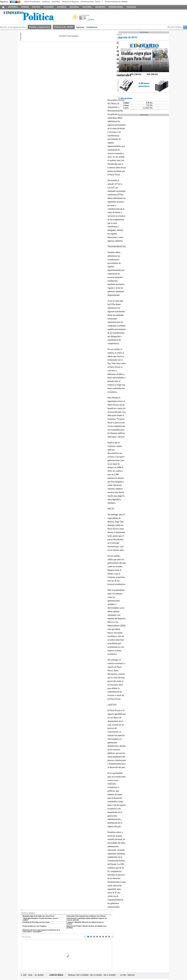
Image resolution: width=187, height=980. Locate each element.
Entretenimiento (87, 2)
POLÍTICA (36, 7)
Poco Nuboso (75, 18)
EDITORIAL (13, 7)
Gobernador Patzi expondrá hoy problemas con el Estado (86, 916)
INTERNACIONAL (116, 7)
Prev (85, 937)
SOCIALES (131, 7)
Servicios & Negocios (70, 2)
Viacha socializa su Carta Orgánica (34, 926)
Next (112, 937)
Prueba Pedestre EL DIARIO (116, 2)
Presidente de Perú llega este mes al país (36, 922)
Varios (98, 2)
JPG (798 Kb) (136, 74)
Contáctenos (92, 27)
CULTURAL (87, 7)
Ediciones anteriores (144, 85)
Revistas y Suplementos (39, 27)
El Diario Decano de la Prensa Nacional (34, 17)
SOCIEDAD (62, 7)
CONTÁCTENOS (56, 975)
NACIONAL (74, 7)
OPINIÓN (25, 7)
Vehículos (46, 2)
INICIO (3, 7)
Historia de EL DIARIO (64, 27)
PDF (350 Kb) (152, 74)
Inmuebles (56, 2)
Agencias (80, 27)
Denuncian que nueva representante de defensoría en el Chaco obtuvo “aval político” (41, 931)
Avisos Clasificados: (32, 2)
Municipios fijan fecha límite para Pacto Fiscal (38, 916)
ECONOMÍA (49, 7)
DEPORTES (100, 7)
